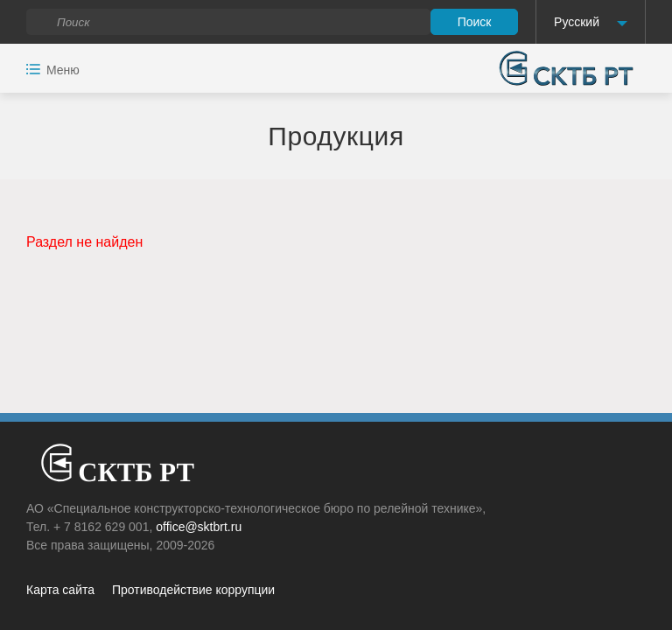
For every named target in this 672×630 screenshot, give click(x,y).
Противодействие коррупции (193, 590)
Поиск (475, 22)
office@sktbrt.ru (199, 527)
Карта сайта (60, 590)
